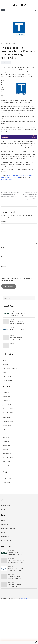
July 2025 (6, 429)
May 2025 (6, 437)
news (4, 372)
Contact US (6, 482)
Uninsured (6, 364)
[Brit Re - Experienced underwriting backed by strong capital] (19, 137)
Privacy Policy (7, 478)
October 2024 (7, 462)
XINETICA (19, 4)
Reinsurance (6, 63)
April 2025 (6, 442)
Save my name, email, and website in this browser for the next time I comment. (18, 279)
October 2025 (7, 417)
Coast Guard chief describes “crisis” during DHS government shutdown (17, 346)
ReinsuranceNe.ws (7, 180)
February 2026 (7, 401)
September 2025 (8, 421)
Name (4, 247)
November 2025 (8, 413)
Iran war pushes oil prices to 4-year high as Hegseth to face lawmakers (18, 322)
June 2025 (6, 433)
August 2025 (7, 425)
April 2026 (6, 393)
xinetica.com (25, 598)
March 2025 (6, 446)
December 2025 (8, 409)
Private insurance (8, 381)
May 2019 (6, 466)
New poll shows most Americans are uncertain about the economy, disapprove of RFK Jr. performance (30, 197)
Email (3, 257)
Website (4, 266)
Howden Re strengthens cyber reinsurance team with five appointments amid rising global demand (18, 314)
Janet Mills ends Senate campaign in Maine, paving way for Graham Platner (17, 338)
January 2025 (7, 454)
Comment (5, 222)
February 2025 (7, 450)
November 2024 (8, 458)
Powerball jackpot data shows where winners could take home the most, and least (10, 194)
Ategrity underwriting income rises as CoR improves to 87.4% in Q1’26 (17, 330)
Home (5, 360)
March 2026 (6, 397)
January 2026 (7, 405)
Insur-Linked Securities (10, 368)
